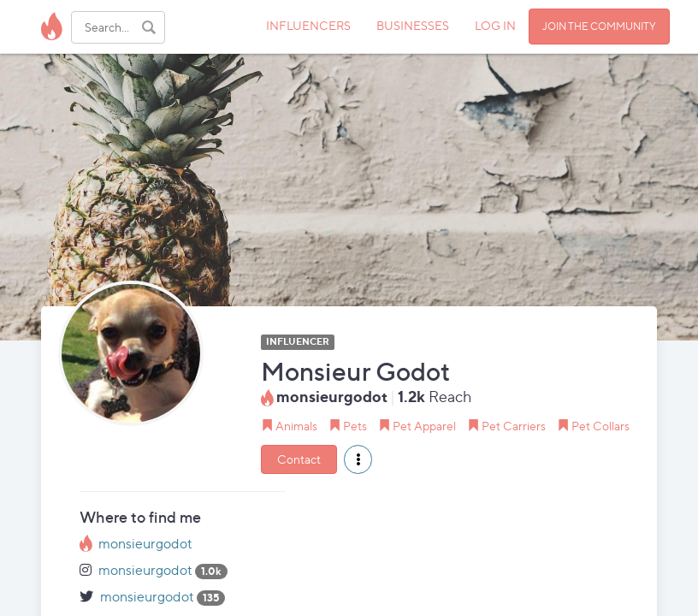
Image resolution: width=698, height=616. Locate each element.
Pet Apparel (424, 426)
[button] (358, 459)
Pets (355, 426)
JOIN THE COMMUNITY (599, 26)
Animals (296, 426)
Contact (299, 459)
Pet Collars (600, 426)
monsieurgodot (145, 544)
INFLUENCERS (308, 25)
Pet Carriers (514, 426)
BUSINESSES (413, 25)
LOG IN (495, 25)
